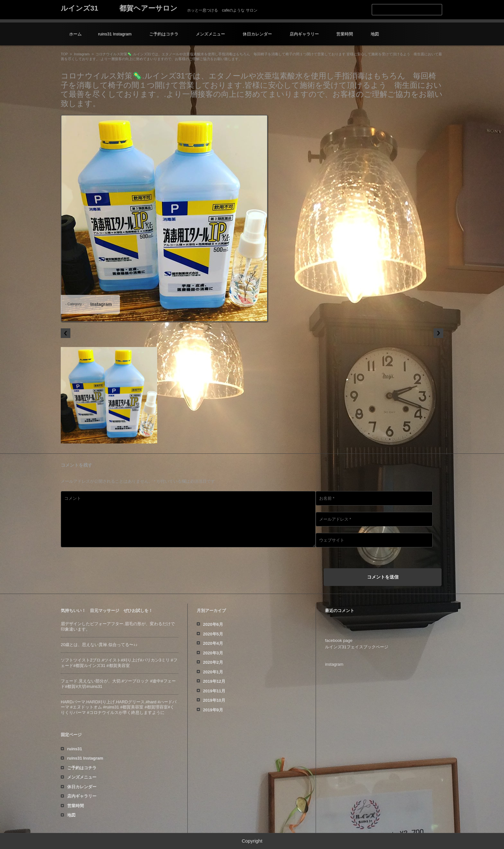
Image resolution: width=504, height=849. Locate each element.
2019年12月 (214, 681)
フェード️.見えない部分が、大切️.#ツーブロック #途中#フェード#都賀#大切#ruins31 (118, 684)
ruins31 (75, 749)
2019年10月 (214, 700)
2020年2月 (213, 662)
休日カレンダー (257, 34)
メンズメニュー (210, 34)
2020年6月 (213, 624)
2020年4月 (213, 643)
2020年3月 (213, 653)
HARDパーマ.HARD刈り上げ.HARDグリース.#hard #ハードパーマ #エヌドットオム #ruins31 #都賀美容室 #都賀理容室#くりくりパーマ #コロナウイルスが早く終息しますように (119, 707)
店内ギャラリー (304, 34)
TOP (64, 54)
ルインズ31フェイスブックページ (356, 647)
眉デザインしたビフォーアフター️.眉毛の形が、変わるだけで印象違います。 (118, 626)
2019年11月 (214, 691)
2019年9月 (213, 710)
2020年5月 (213, 634)
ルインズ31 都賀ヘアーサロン (119, 8)
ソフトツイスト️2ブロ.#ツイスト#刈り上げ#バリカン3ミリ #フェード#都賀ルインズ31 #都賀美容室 (119, 663)
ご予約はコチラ (164, 34)
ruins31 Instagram (115, 34)
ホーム (75, 34)
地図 (375, 34)
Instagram (82, 54)
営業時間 (345, 34)
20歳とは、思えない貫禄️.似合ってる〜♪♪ (99, 645)
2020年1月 (213, 672)
